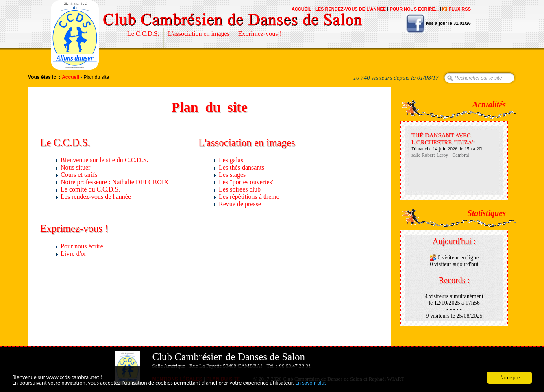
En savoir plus (311, 383)
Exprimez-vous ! (260, 34)
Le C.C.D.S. (143, 34)
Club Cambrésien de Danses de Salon (75, 35)
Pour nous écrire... (414, 9)
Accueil (301, 9)
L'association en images (199, 34)
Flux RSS (460, 9)
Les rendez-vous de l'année (350, 9)
